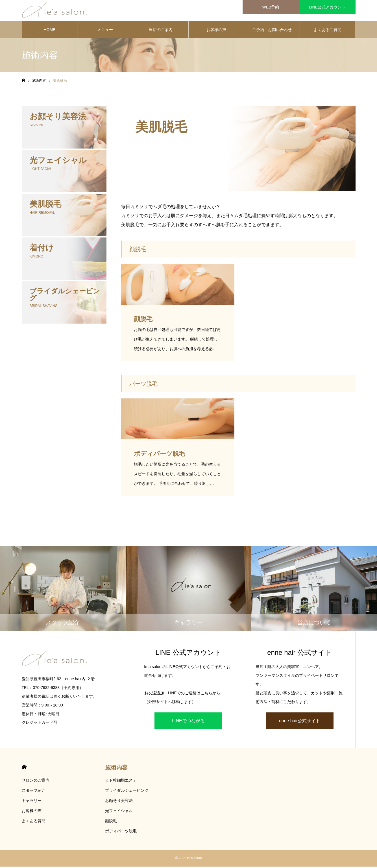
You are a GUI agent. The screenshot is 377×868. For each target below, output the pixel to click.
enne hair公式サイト (300, 722)
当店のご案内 (161, 31)
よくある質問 (34, 822)
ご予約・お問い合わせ (272, 31)
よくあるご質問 (328, 31)
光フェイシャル (119, 812)
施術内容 (116, 769)
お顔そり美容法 (119, 802)
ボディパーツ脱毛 (121, 832)
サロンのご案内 (36, 782)
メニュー (105, 31)
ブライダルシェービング (127, 792)
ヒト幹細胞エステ (121, 782)
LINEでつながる (188, 722)
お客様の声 (216, 31)
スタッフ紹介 (34, 792)
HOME (49, 31)
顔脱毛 (111, 822)
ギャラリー (32, 802)
